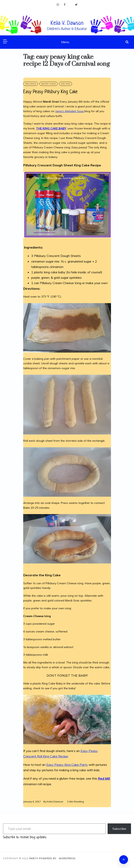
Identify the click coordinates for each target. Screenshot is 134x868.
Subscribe (119, 829)
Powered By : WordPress (57, 858)
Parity (34, 858)
